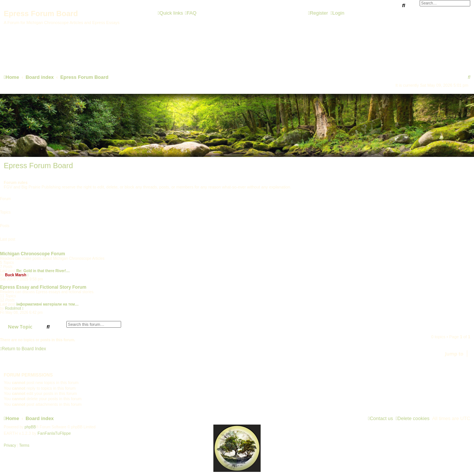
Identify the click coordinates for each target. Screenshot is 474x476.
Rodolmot (13, 308)
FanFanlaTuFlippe (54, 433)
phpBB (30, 427)
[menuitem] (191, 13)
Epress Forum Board (38, 166)
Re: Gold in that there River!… (43, 271)
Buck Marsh (16, 275)
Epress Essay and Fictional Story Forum (43, 287)
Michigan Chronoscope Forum (32, 254)
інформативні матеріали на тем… (47, 304)
